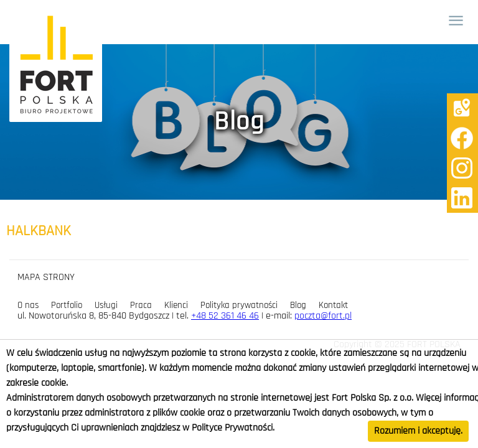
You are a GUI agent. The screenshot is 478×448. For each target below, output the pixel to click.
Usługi (106, 306)
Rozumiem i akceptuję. (418, 431)
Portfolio (67, 306)
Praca (141, 306)
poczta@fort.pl (323, 316)
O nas (28, 306)
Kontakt (333, 306)
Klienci (176, 306)
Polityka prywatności (239, 306)
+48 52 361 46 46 (225, 316)
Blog (298, 306)
